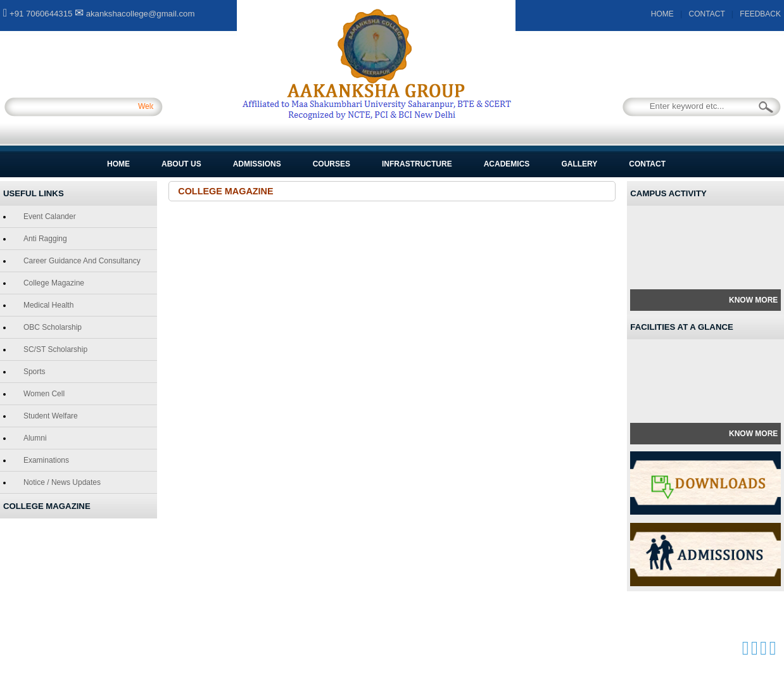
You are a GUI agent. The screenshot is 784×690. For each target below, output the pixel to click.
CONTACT (707, 14)
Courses (332, 164)
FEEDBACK (760, 14)
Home (118, 164)
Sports (32, 372)
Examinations (44, 460)
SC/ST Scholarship (53, 349)
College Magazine (51, 283)
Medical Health (46, 305)
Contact (647, 164)
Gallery (579, 164)
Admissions (257, 164)
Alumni (33, 438)
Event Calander (47, 216)
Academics (507, 164)
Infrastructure (417, 164)
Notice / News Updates (60, 482)
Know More (753, 300)
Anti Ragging (43, 239)
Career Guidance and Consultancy (79, 261)
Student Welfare (48, 416)
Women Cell (41, 394)
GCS (282, 648)
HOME (662, 14)
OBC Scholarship (50, 327)
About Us (181, 164)
